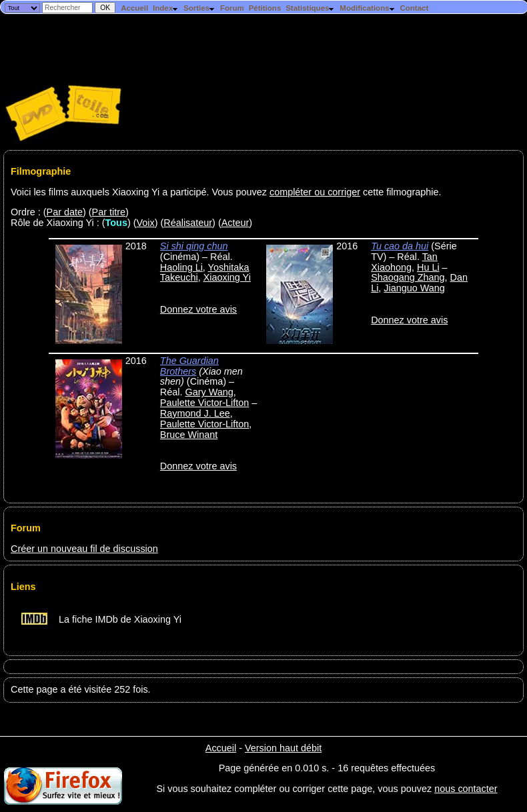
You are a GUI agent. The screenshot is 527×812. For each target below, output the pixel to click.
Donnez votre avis (198, 309)
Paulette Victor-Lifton (204, 403)
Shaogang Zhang (408, 277)
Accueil (134, 8)
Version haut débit (283, 748)
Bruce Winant (189, 435)
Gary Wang (209, 392)
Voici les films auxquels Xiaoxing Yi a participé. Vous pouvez (140, 192)
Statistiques (310, 8)
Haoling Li (181, 267)
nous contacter (466, 789)
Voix (146, 223)
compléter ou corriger (315, 192)
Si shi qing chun (194, 246)
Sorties (199, 8)
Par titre (109, 212)
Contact (414, 8)
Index (166, 8)
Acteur (235, 223)
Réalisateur (188, 223)
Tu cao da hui (400, 246)
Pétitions (265, 8)
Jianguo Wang (414, 288)
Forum (232, 8)
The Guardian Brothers (189, 366)
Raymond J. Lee (195, 413)
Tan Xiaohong (404, 262)
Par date (65, 212)
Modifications (367, 8)
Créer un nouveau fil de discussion (84, 549)
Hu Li (428, 267)
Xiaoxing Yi (227, 277)
